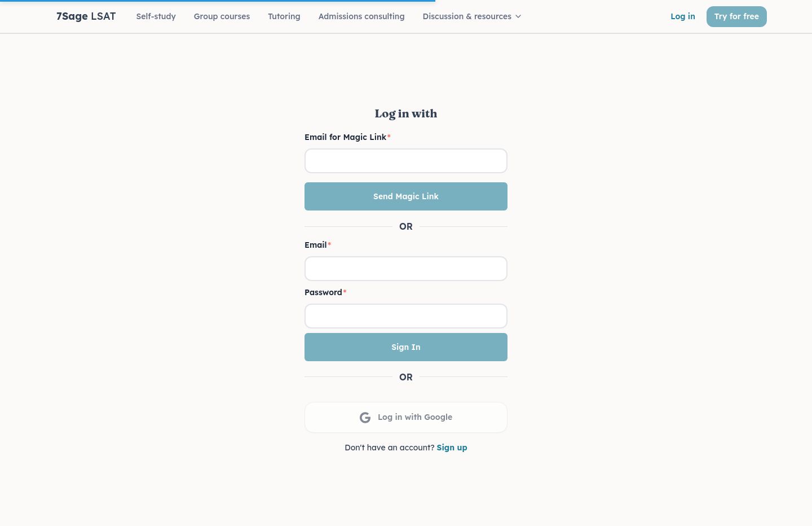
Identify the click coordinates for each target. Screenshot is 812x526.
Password (325, 292)
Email (318, 245)
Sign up (452, 448)
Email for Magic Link (348, 137)
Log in (683, 16)
